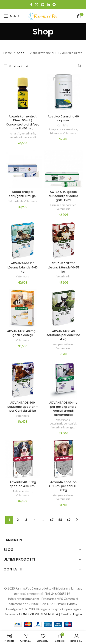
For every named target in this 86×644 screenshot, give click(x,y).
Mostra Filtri (18, 66)
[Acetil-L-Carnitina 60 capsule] (64, 94)
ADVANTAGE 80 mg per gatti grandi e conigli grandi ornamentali (63, 409)
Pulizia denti (15, 201)
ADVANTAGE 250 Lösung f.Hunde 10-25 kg (63, 267)
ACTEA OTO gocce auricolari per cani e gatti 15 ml (63, 196)
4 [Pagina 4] (35, 520)
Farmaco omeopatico (63, 205)
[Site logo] (43, 16)
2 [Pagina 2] (18, 520)
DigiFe (78, 614)
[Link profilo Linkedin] (48, 5)
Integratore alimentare (63, 129)
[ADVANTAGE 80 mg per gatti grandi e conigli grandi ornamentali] (64, 380)
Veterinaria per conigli (63, 423)
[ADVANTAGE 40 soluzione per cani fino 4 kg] (64, 308)
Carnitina (63, 125)
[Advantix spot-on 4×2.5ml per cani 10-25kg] (64, 459)
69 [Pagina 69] (69, 520)
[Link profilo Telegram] (54, 5)
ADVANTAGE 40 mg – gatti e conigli (23, 333)
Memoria (56, 133)
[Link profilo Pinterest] (43, 5)
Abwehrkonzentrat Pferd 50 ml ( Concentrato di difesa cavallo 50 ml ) (23, 123)
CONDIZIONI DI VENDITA (39, 614)
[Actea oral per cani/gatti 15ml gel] (23, 169)
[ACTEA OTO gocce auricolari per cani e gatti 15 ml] (64, 169)
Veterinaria (28, 133)
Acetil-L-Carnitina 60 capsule (63, 118)
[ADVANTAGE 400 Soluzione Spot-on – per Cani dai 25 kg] (23, 380)
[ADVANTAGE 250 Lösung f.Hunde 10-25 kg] (64, 240)
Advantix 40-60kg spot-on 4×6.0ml (23, 484)
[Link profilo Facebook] (31, 5)
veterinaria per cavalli (23, 137)
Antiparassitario (63, 344)
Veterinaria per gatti (63, 427)
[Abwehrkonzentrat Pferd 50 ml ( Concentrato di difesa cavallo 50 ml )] (23, 94)
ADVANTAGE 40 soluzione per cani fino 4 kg (63, 335)
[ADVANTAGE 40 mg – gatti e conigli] (23, 308)
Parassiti (15, 133)
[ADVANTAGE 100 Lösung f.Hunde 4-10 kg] (23, 240)
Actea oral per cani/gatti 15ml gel (23, 194)
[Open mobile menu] (11, 16)
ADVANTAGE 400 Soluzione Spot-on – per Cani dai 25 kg (23, 407)
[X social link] (37, 5)
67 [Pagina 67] (52, 520)
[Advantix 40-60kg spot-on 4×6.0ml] (23, 459)
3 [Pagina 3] (26, 520)
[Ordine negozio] (79, 66)
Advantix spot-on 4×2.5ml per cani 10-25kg (63, 486)
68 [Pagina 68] (60, 520)
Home (8, 53)
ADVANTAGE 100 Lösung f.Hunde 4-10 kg (23, 267)
